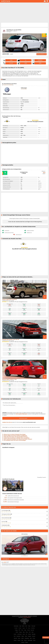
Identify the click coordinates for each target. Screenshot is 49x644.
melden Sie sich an (7, 422)
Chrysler (16, 628)
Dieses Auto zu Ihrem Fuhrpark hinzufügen (15, 434)
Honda (28, 630)
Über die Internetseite (25, 620)
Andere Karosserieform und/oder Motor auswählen (17, 438)
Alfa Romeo (16, 626)
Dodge (16, 630)
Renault (16, 638)
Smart (34, 638)
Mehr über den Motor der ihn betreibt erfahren (16, 437)
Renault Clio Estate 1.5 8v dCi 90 (11, 339)
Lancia (15, 634)
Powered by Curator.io (42, 477)
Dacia (29, 628)
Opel (26, 636)
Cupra (24, 628)
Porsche (34, 636)
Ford (22, 630)
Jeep (24, 632)
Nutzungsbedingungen (21, 414)
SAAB (22, 638)
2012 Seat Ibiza (24, 534)
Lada (32, 632)
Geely (25, 630)
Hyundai (32, 630)
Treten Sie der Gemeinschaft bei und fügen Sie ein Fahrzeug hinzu (25, 222)
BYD (26, 626)
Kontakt (25, 624)
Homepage (24, 619)
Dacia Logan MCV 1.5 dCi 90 (10, 300)
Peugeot (29, 636)
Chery (29, 626)
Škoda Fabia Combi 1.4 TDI (9, 379)
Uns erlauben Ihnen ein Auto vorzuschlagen (15, 440)
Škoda (27, 642)
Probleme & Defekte (8, 85)
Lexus (24, 634)
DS (26, 628)
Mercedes (34, 634)
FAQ (25, 623)
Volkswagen (30, 640)
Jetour (27, 632)
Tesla (22, 640)
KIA (30, 632)
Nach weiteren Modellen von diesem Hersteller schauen (18, 439)
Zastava (23, 642)
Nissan (23, 636)
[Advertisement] (24, 12)
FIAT (19, 630)
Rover (19, 638)
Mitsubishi (19, 636)
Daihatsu (33, 628)
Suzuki (19, 640)
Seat (31, 638)
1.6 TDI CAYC (24, 89)
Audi (20, 626)
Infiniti (17, 632)
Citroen (20, 628)
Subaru (15, 640)
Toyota (25, 640)
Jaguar (21, 632)
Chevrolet (33, 626)
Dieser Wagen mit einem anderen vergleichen (15, 436)
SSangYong (27, 638)
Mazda (30, 634)
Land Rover (19, 634)
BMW (23, 626)
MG (26, 634)
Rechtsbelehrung (25, 622)
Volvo (34, 640)
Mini (15, 636)
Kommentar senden (23, 418)
